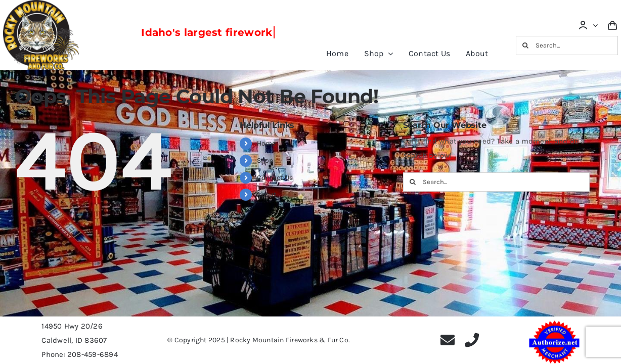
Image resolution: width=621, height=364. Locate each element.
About (267, 194)
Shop (265, 161)
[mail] (448, 340)
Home (267, 143)
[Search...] (567, 45)
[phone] (472, 340)
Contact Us (275, 178)
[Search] (525, 45)
